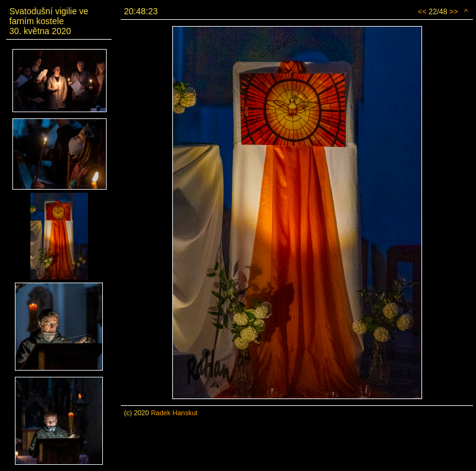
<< (422, 12)
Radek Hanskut (174, 413)
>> (454, 12)
